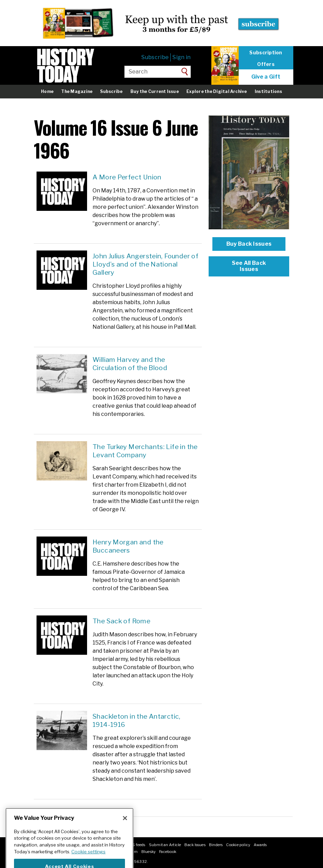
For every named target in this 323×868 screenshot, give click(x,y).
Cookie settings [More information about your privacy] (88, 859)
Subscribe (155, 57)
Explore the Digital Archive (217, 91)
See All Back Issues (249, 266)
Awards (260, 845)
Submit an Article (165, 845)
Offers (266, 64)
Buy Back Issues (249, 244)
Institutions (268, 91)
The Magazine (77, 91)
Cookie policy (238, 845)
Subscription (266, 53)
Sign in (181, 57)
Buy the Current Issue (155, 91)
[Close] (125, 826)
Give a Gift (266, 77)
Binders (216, 845)
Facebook (168, 852)
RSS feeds (136, 845)
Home (47, 91)
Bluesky (149, 852)
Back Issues (195, 845)
